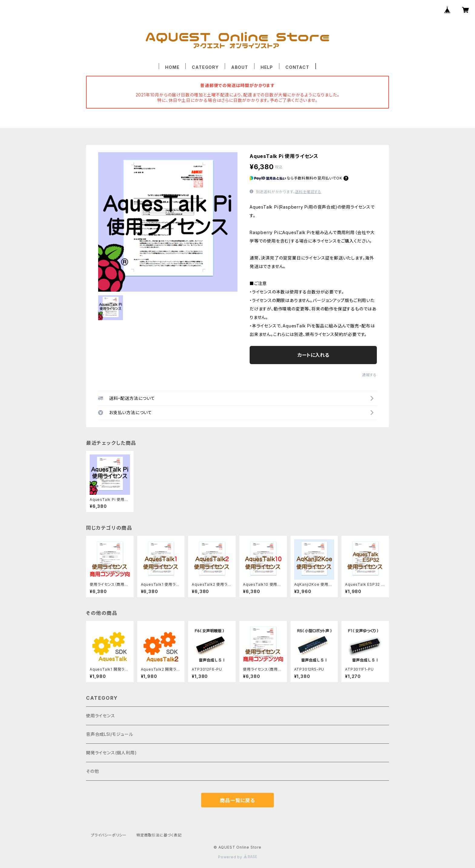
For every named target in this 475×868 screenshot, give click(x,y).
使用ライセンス (101, 716)
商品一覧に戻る (237, 800)
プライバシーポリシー (109, 835)
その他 (92, 771)
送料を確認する (308, 192)
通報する (369, 375)
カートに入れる (313, 355)
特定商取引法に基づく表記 (159, 835)
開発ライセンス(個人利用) (111, 753)
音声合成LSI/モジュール (110, 734)
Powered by (237, 857)
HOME (172, 67)
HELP (267, 67)
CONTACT (297, 67)
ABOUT (240, 67)
